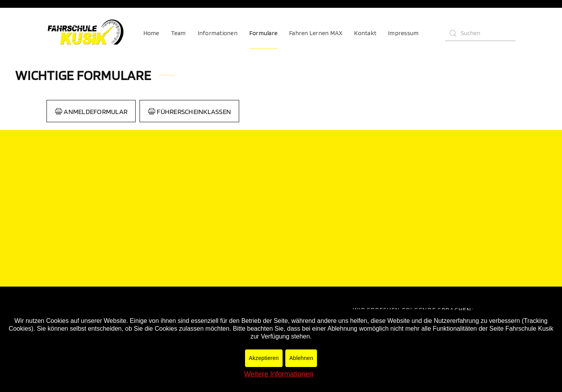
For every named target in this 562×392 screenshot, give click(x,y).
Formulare (263, 33)
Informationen (218, 33)
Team (179, 33)
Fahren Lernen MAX (316, 33)
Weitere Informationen (279, 374)
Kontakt (365, 33)
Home (151, 33)
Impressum (403, 33)
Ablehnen (301, 358)
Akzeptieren (264, 358)
